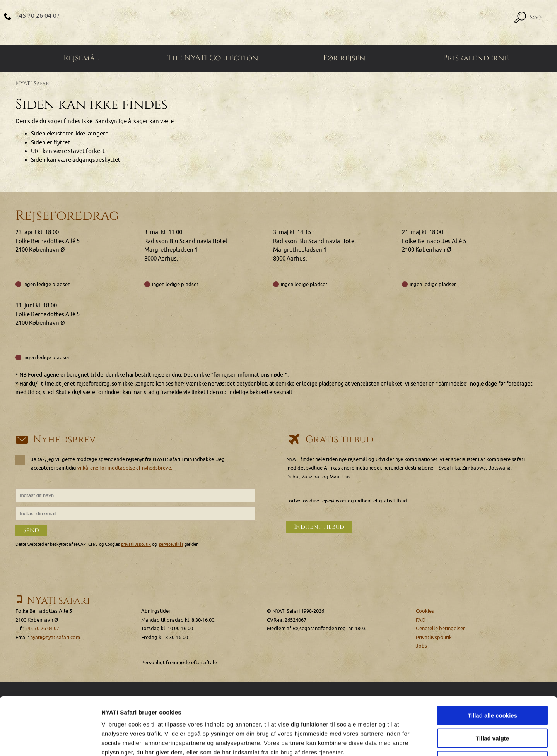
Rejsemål (81, 58)
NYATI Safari (33, 83)
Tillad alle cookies (492, 661)
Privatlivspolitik (434, 637)
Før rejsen (344, 58)
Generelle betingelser (440, 628)
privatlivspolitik (136, 544)
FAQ (421, 620)
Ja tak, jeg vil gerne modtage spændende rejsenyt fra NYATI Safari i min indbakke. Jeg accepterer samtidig (120, 463)
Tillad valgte (492, 684)
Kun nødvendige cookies (492, 707)
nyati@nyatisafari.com (55, 637)
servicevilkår (171, 544)
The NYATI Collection (213, 58)
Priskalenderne (476, 58)
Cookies (425, 611)
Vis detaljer (402, 741)
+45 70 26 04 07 (38, 16)
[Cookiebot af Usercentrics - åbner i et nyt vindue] (50, 741)
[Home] (278, 22)
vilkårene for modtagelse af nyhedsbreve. (125, 468)
